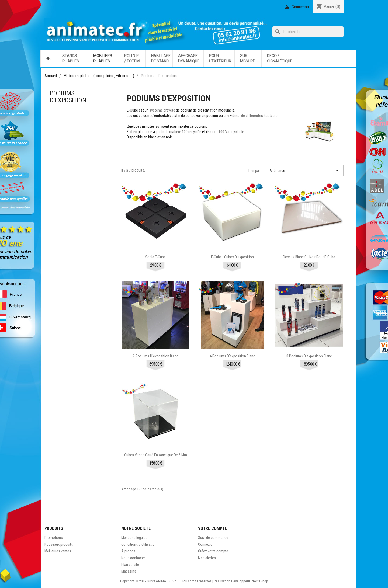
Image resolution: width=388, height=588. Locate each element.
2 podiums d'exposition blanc (156, 356)
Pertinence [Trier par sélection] (305, 171)
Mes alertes (207, 558)
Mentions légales (134, 538)
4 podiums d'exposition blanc (232, 356)
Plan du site (130, 565)
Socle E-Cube (155, 257)
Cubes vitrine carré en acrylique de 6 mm (156, 455)
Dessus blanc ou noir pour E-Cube (309, 257)
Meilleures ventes (58, 551)
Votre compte (213, 528)
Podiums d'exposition (68, 97)
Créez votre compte (213, 551)
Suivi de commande (213, 538)
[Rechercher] (308, 32)
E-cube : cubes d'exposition (232, 257)
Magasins (129, 571)
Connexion (206, 544)
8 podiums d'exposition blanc (309, 356)
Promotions (54, 538)
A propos (128, 551)
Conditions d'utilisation (139, 544)
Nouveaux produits (59, 544)
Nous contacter (133, 558)
